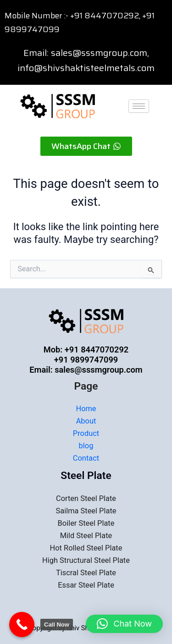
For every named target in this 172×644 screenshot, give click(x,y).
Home (86, 409)
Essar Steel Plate (86, 585)
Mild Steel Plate (86, 536)
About (86, 421)
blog (86, 446)
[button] (124, 624)
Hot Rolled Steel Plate (86, 548)
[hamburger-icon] (139, 106)
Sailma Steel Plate (86, 511)
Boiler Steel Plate (86, 523)
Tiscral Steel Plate (86, 573)
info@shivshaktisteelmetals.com (86, 68)
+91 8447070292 (105, 16)
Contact (86, 458)
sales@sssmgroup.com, (100, 53)
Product (86, 433)
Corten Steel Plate (86, 498)
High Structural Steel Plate (86, 560)
